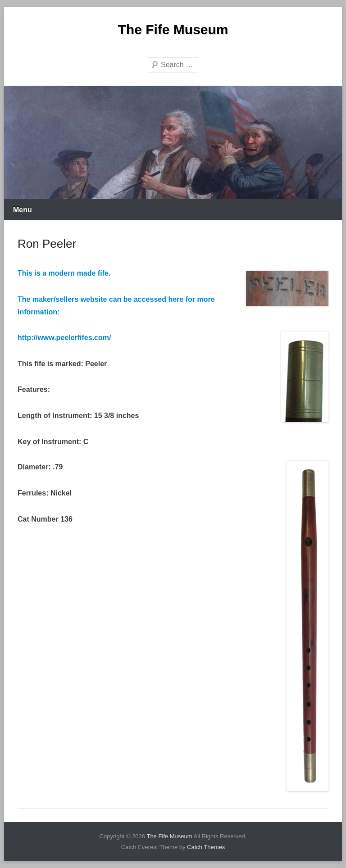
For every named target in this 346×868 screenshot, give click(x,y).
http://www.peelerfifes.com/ (64, 338)
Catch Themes (206, 847)
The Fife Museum (173, 30)
